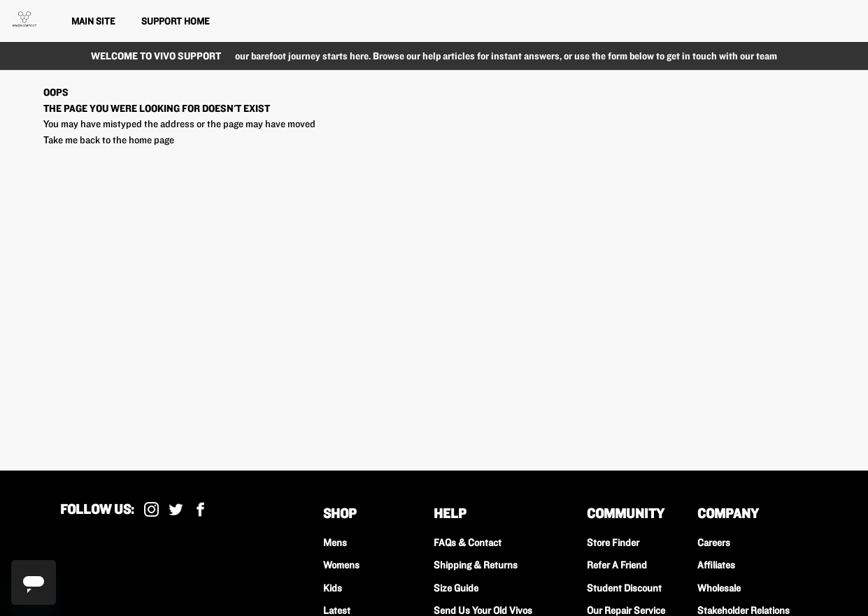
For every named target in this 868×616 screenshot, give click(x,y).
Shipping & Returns (476, 565)
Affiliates (716, 565)
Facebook (200, 509)
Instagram (151, 509)
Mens (335, 543)
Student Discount (624, 588)
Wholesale (719, 588)
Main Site (93, 21)
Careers (714, 543)
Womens (341, 565)
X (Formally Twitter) (176, 509)
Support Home (175, 21)
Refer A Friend (617, 565)
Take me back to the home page (109, 140)
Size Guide (456, 588)
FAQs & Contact (468, 543)
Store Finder (613, 543)
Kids (333, 588)
